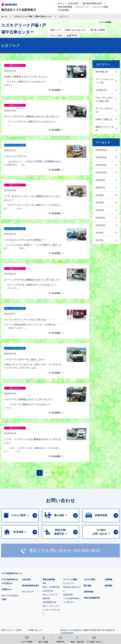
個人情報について (9, 584)
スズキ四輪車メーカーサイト (16, 598)
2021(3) (100, 210)
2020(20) (100, 218)
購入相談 (88, 535)
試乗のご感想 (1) (104, 119)
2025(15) (100, 180)
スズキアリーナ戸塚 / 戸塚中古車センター (33, 17)
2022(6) (100, 203)
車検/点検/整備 (65, 7)
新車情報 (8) (102, 72)
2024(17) (100, 188)
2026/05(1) (101, 150)
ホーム (61, 3)
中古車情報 (63, 10)
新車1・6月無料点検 (51, 536)
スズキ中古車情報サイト (52, 613)
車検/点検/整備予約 (92, 547)
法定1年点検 (48, 540)
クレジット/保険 (100, 7)
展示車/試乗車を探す (93, 3)
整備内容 (46, 548)
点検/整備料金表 (49, 551)
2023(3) (100, 195)
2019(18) (100, 225)
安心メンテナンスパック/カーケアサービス (51, 559)
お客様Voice (6, 539)
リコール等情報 (16, 613)
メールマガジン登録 (89, 598)
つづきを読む (55, 85)
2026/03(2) (101, 165)
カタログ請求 (90, 529)
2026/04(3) (101, 157)
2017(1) (100, 240)
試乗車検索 (89, 541)
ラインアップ (82, 7)
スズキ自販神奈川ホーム (12, 523)
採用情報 (108, 535)
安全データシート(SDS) (11, 579)
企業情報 (108, 529)
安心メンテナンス (50, 544)
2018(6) (100, 233)
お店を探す (73, 3)
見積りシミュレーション (52, 598)
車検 (44, 532)
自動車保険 (68, 544)
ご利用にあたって (35, 579)
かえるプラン (69, 532)
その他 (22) (101, 90)
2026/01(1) (101, 172)
